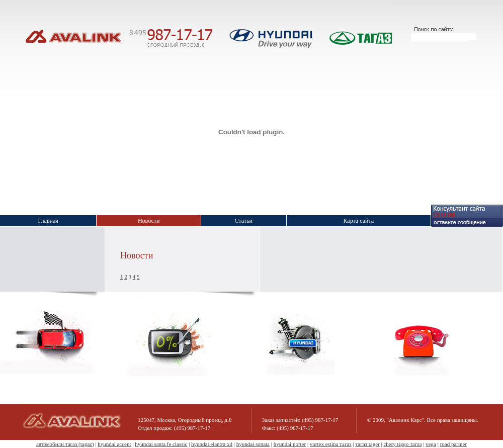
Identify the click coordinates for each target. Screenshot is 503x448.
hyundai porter (290, 444)
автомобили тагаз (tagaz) (65, 444)
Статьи (244, 221)
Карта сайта (358, 221)
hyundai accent (114, 444)
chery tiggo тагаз (402, 444)
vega (431, 444)
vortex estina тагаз (331, 444)
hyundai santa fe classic (161, 444)
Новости (149, 221)
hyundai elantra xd (212, 444)
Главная (48, 221)
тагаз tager (367, 444)
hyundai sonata (253, 444)
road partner (453, 444)
